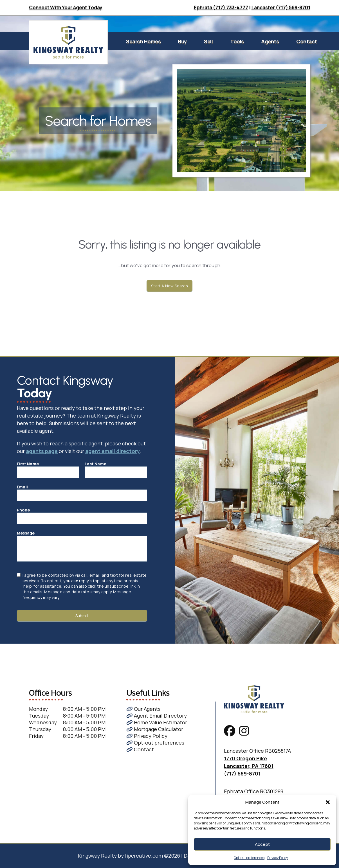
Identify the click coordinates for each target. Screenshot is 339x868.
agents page (42, 451)
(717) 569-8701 (242, 774)
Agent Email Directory (157, 716)
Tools (237, 41)
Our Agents (143, 709)
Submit (82, 616)
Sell (208, 41)
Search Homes (143, 41)
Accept (262, 844)
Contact (307, 41)
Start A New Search (169, 286)
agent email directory (113, 451)
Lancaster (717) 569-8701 (281, 7)
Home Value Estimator (157, 722)
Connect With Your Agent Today (66, 7)
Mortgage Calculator (155, 729)
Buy (182, 41)
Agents (270, 41)
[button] (328, 802)
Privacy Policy (278, 858)
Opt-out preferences (249, 858)
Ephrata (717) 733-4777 (221, 7)
